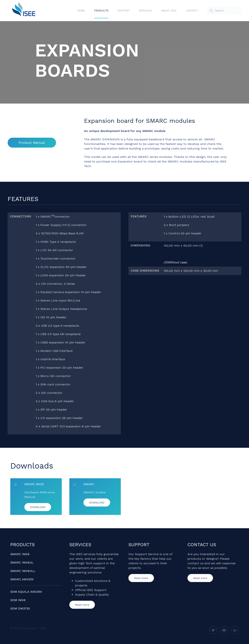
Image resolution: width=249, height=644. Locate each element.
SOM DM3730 (20, 608)
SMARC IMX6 (20, 554)
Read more (82, 605)
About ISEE (169, 10)
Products (101, 10)
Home (81, 10)
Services (145, 10)
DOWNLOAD (38, 507)
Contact (192, 10)
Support (124, 10)
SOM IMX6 (18, 600)
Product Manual (32, 143)
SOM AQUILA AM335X (26, 592)
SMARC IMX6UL (22, 562)
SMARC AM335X (22, 579)
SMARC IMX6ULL (23, 571)
